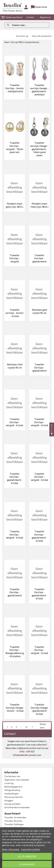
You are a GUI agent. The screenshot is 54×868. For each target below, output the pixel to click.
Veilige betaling (12, 790)
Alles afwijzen (27, 856)
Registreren (45, 17)
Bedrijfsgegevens (13, 787)
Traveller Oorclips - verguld (15, 258)
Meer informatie (11, 849)
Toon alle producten (42, 36)
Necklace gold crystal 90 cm (39, 311)
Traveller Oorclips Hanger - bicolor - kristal (15, 708)
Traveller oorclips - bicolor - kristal (15, 313)
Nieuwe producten (14, 797)
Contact (30, 17)
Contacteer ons (12, 776)
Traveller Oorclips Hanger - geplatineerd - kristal (39, 709)
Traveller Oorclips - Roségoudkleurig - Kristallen (15, 652)
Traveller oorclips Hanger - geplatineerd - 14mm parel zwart (39, 149)
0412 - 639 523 (27, 751)
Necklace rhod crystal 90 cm (15, 366)
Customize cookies (30, 849)
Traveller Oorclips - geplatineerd (39, 258)
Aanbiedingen (12, 793)
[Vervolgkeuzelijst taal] (39, 7)
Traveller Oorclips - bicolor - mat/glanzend (15, 88)
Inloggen (9, 800)
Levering (9, 783)
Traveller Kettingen (14, 824)
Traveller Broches (13, 821)
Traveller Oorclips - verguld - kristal (15, 422)
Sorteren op (22, 36)
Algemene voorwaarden (17, 780)
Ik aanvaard (27, 864)
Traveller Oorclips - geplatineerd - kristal (15, 478)
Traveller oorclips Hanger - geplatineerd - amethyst (39, 90)
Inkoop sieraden (12, 804)
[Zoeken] (27, 25)
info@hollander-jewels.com (27, 755)
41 (26, 727)
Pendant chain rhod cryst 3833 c (39, 205)
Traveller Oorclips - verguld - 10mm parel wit (15, 147)
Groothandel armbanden (17, 807)
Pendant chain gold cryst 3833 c (15, 205)
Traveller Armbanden (15, 817)
